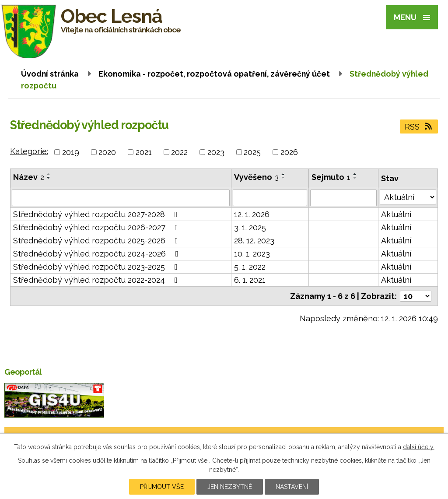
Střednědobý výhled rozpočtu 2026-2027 (97, 227)
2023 (216, 152)
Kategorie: (29, 151)
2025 (252, 152)
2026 (289, 152)
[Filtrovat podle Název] (121, 198)
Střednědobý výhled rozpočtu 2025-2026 (97, 241)
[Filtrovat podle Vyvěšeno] (270, 198)
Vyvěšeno (256, 177)
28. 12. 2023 (254, 241)
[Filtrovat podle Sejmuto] (344, 198)
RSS (419, 127)
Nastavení (292, 487)
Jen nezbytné (230, 487)
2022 (179, 152)
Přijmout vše (162, 487)
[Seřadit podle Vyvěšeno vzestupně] (283, 174)
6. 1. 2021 (250, 280)
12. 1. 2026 (252, 214)
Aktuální (396, 214)
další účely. (419, 447)
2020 (107, 152)
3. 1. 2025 (250, 227)
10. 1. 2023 (252, 254)
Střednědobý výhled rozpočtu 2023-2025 (97, 267)
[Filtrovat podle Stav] (408, 197)
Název (29, 177)
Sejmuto (331, 177)
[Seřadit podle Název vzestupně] (49, 174)
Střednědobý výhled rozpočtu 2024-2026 (98, 254)
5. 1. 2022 (250, 267)
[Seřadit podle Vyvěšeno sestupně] (283, 178)
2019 (71, 152)
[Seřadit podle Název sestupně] (49, 178)
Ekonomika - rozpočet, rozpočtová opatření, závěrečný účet (214, 74)
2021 (144, 152)
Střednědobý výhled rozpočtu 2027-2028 (97, 214)
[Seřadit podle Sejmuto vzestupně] (355, 174)
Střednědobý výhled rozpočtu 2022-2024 (97, 280)
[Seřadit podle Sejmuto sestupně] (355, 178)
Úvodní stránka (50, 74)
